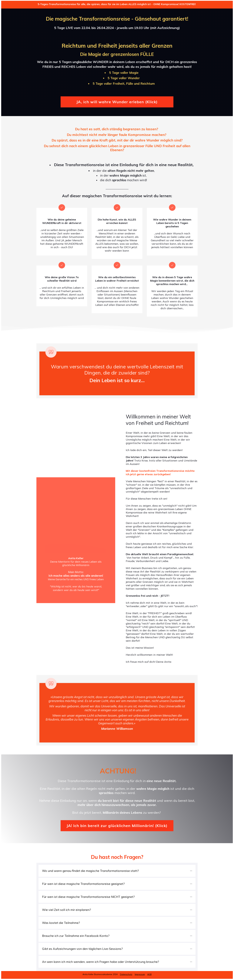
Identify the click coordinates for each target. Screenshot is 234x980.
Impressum (140, 974)
